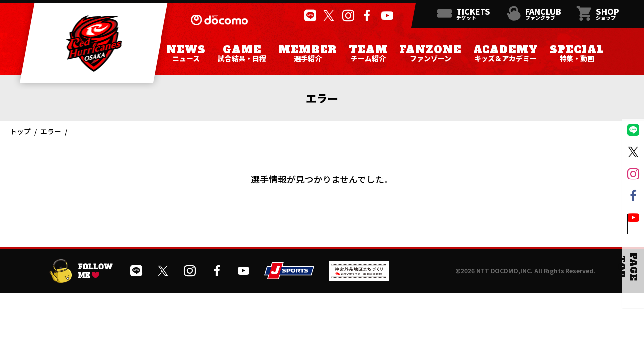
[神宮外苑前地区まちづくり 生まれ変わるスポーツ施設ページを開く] (359, 277)
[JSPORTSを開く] (289, 276)
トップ (20, 131)
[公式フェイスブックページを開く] (366, 16)
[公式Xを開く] (328, 16)
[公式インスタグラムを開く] (347, 16)
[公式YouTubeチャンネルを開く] (386, 16)
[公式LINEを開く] (309, 16)
